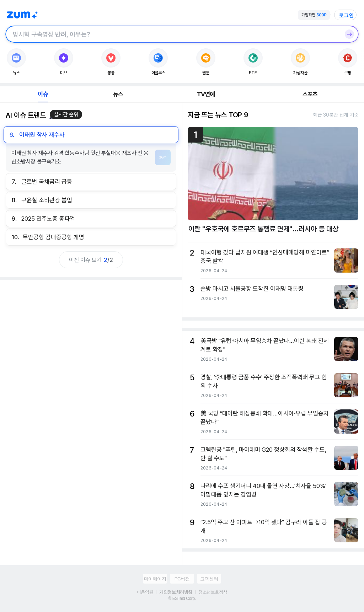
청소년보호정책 (213, 592)
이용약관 (145, 592)
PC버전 (182, 579)
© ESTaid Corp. (182, 598)
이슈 (43, 94)
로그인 (346, 15)
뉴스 (118, 94)
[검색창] (173, 34)
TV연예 (206, 94)
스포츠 (310, 94)
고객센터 (209, 579)
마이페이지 (155, 579)
